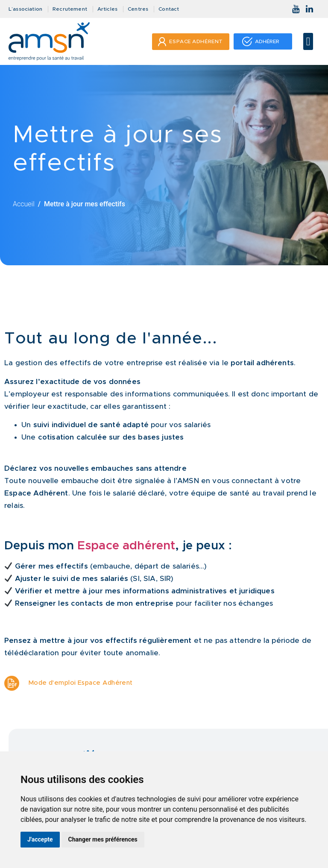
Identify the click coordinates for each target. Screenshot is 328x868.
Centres (138, 9)
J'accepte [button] (40, 839)
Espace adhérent (126, 546)
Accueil (24, 204)
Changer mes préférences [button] (103, 839)
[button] (308, 42)
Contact (169, 9)
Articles (107, 9)
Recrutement (70, 9)
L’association (25, 9)
